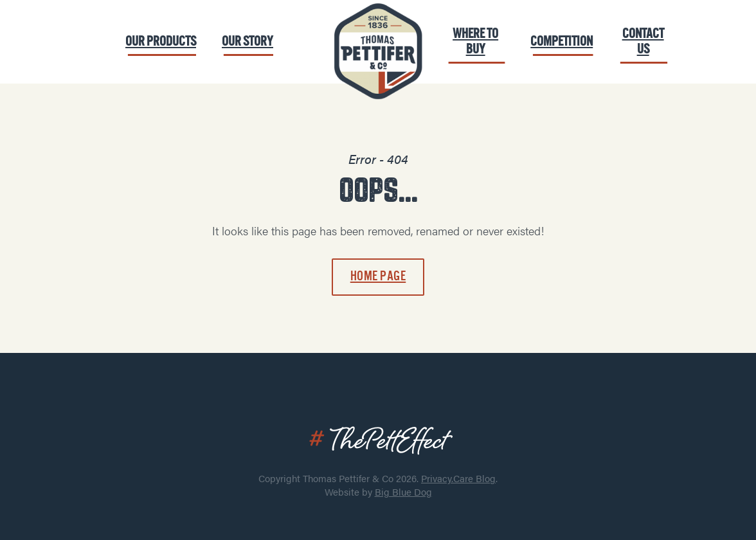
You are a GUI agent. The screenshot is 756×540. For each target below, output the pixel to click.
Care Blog (474, 478)
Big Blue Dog (403, 491)
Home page (378, 276)
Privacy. (437, 478)
